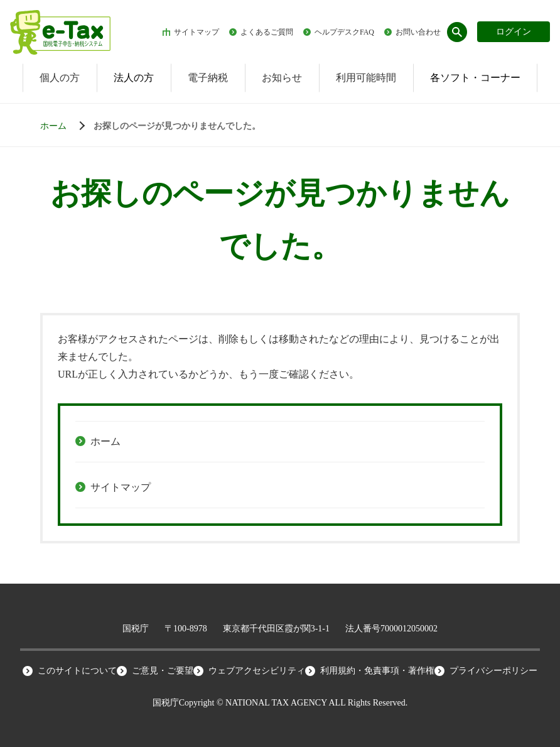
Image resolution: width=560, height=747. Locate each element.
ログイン (514, 32)
